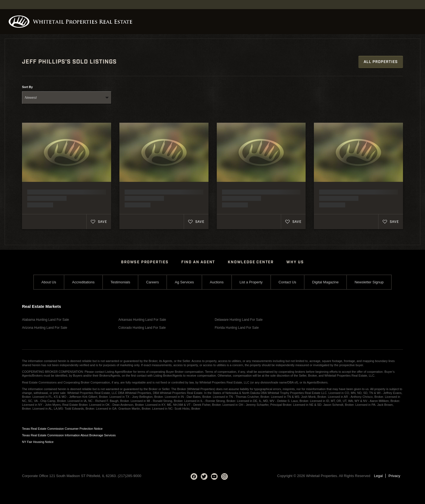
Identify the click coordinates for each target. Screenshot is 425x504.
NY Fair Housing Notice (38, 442)
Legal (379, 476)
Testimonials (120, 282)
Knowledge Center (251, 262)
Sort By (27, 87)
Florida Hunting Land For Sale (237, 328)
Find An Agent (198, 262)
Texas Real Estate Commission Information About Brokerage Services (69, 435)
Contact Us (287, 282)
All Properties (381, 62)
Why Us (295, 262)
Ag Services (184, 282)
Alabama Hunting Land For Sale (46, 320)
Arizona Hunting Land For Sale (45, 328)
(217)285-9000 (129, 476)
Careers (152, 282)
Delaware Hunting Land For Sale (239, 320)
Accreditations (83, 282)
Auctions (217, 282)
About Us (49, 282)
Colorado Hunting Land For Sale (142, 328)
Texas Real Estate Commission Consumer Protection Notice (62, 429)
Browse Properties (145, 262)
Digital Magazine (325, 282)
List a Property (251, 282)
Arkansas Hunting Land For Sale (142, 320)
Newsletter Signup (369, 282)
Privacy (394, 476)
